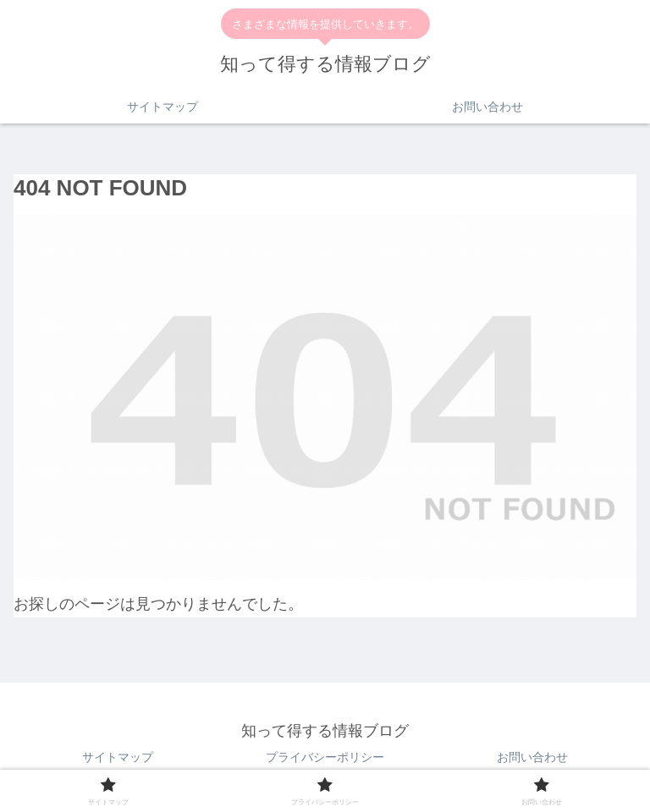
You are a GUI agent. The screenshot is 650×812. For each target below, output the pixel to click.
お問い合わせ (532, 757)
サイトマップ (118, 757)
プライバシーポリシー (325, 757)
